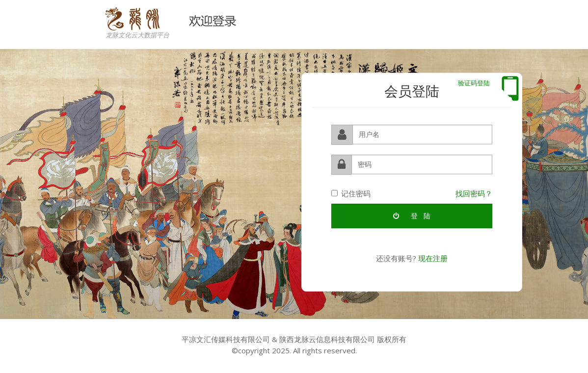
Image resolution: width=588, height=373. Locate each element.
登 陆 (412, 215)
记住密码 (351, 193)
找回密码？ (474, 193)
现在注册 (433, 258)
